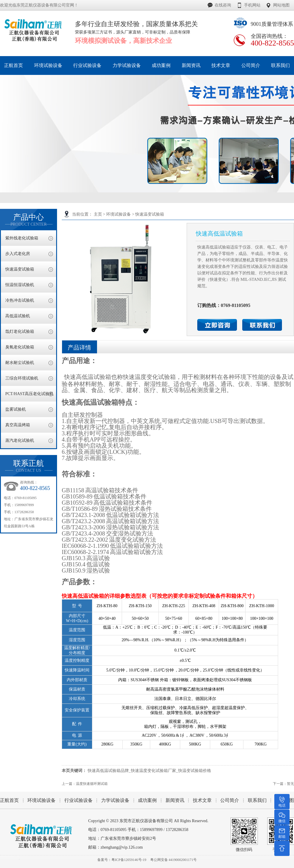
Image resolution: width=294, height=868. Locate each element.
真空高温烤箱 (18, 425)
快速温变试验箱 (150, 214)
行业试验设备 (78, 800)
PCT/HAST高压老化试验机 (29, 394)
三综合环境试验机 (22, 378)
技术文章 (202, 800)
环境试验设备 (118, 214)
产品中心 (29, 220)
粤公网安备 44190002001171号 (174, 860)
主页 (98, 214)
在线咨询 (223, 5)
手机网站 (252, 5)
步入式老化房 (18, 254)
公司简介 (230, 800)
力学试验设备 (115, 800)
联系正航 (29, 466)
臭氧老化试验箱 (20, 347)
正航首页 (9, 800)
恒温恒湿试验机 (20, 285)
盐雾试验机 (16, 409)
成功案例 (147, 800)
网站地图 (281, 5)
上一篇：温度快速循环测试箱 (85, 784)
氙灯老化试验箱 (20, 331)
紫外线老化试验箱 (22, 238)
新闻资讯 (175, 800)
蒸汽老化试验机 (20, 440)
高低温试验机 (18, 316)
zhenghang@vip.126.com (122, 847)
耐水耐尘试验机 (20, 363)
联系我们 (257, 800)
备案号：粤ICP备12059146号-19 (122, 860)
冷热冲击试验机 (20, 300)
